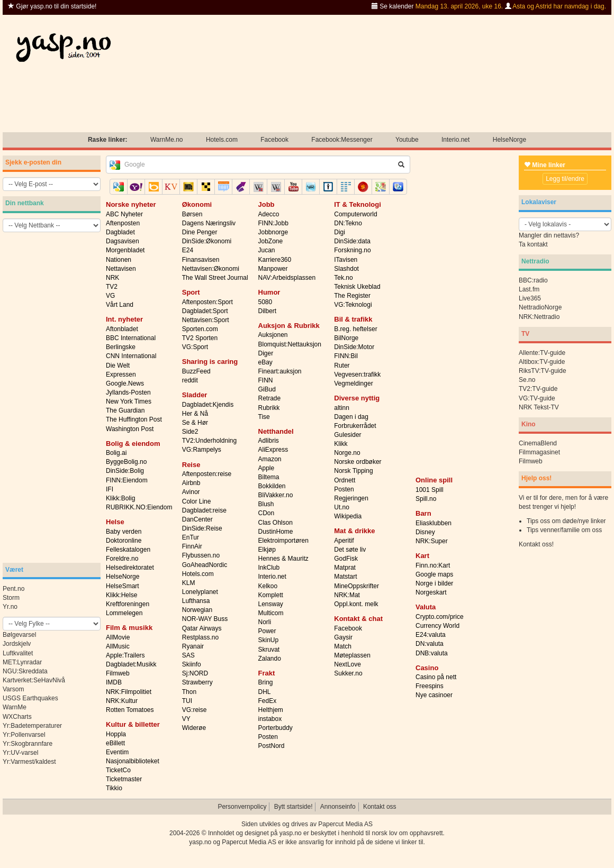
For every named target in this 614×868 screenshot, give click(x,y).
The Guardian (125, 410)
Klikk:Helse (121, 595)
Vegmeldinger (353, 383)
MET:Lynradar (22, 662)
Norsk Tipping (353, 471)
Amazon (270, 459)
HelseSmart (123, 586)
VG (110, 296)
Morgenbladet (125, 250)
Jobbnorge (273, 232)
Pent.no (13, 589)
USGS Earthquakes (30, 698)
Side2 (190, 432)
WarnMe (15, 707)
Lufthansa (196, 601)
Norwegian (197, 610)
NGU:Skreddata (25, 671)
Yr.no (10, 607)
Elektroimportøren (283, 541)
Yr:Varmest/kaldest (29, 762)
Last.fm (529, 289)
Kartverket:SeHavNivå (34, 680)
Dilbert (268, 311)
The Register (352, 296)
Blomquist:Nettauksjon (290, 344)
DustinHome (276, 532)
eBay (265, 362)
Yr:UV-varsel (20, 753)
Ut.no (342, 507)
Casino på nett (436, 677)
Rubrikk (269, 408)
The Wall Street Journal (215, 278)
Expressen (121, 374)
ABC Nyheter (124, 214)
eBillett (115, 743)
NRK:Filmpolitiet (129, 692)
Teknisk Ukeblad (357, 287)
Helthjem (271, 710)
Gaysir (343, 637)
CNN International (131, 356)
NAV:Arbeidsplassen (287, 278)
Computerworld (355, 214)
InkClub (269, 568)
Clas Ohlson (276, 523)
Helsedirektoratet (130, 568)
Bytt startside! (294, 807)
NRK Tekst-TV (539, 407)
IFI (110, 489)
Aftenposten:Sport (207, 302)
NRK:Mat (347, 595)
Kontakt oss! (536, 544)
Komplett (271, 595)
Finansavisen (201, 260)
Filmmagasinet (539, 452)
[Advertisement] (551, 73)
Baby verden (124, 532)
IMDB (114, 682)
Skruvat (269, 650)
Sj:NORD (195, 673)
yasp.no (291, 833)
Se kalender (392, 6)
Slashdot (346, 269)
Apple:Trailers (125, 655)
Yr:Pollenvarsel (24, 735)
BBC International (131, 338)
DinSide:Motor (354, 347)
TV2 (112, 287)
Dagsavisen (123, 241)
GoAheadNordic (205, 565)
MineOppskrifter (356, 586)
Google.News (125, 383)
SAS (188, 655)
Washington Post (130, 429)
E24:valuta (431, 635)
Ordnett (345, 480)
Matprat (345, 568)
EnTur (191, 537)
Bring (266, 682)
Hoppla (116, 734)
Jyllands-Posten (128, 392)
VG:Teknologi (353, 305)
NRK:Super (432, 541)
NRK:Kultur (122, 701)
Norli (265, 622)
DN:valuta (430, 644)
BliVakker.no (276, 495)
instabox (270, 719)
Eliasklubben (434, 523)
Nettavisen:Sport (206, 320)
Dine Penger (200, 232)
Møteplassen (352, 655)
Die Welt (118, 366)
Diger (266, 353)
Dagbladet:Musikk (131, 664)
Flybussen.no (201, 555)
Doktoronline (124, 541)
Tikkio (114, 788)
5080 (265, 302)
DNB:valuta (432, 653)
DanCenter (197, 519)
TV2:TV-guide (538, 389)
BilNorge (346, 338)
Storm (11, 598)
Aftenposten (123, 223)
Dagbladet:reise (204, 510)
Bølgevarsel (19, 635)
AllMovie (118, 637)
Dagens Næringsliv (209, 223)
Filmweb (118, 673)
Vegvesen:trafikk (357, 374)
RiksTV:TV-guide (543, 371)
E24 (188, 250)
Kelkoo (268, 586)
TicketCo (118, 770)
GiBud (267, 389)
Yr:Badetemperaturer (32, 726)
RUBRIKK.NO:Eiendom (139, 507)
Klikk (341, 444)
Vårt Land (120, 305)
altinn (342, 408)
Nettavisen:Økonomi (211, 269)
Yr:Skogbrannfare (28, 744)
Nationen (119, 260)
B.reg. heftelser (355, 329)
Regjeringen (351, 498)
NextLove (347, 664)
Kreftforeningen (128, 604)
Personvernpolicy (242, 807)
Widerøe (194, 728)
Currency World (437, 626)
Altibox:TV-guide (542, 362)
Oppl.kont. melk (356, 604)
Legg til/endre (565, 179)
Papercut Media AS (345, 824)
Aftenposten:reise (207, 474)
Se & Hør (195, 423)
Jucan (267, 250)
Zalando (270, 659)
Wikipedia (348, 516)
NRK (112, 278)
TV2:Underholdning (209, 441)
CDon (267, 513)
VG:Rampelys (202, 450)
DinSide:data (352, 241)
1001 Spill (430, 490)
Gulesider (347, 435)
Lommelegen (124, 613)
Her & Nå (195, 414)
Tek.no (343, 278)
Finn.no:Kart (433, 565)
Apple (267, 468)
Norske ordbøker (358, 462)
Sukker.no (348, 673)
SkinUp (269, 640)
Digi (340, 232)
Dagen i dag (351, 417)
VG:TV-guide (537, 398)
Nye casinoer (434, 695)
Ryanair (193, 646)
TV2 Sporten (200, 338)
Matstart (345, 577)
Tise (264, 417)
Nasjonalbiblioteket (133, 761)
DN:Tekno (348, 223)
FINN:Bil (346, 356)
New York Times (129, 401)
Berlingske (121, 347)
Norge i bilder (434, 583)
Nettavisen (121, 269)
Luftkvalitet (18, 653)
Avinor (191, 492)
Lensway (271, 604)
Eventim (117, 752)
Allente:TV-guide (542, 353)
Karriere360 (275, 260)
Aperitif (344, 541)
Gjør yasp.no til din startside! (52, 6)
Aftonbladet (122, 329)
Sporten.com (200, 329)
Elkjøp (267, 550)
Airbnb (191, 483)
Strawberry (197, 682)
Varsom (13, 689)
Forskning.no (352, 250)
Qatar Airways (202, 628)
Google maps (434, 574)
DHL (265, 692)
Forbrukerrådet (355, 426)
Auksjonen (273, 335)
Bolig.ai (116, 453)
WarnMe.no (167, 140)
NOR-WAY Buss (205, 619)
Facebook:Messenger (342, 140)
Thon (189, 692)
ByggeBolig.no (126, 462)
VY (186, 719)
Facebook (274, 140)
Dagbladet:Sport (205, 311)
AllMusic (118, 646)
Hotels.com (222, 140)
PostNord (272, 746)
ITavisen (346, 260)
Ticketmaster (124, 779)
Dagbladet (120, 232)
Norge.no (347, 453)
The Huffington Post (134, 419)
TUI (187, 701)
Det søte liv (350, 550)
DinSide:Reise (202, 528)
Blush (266, 504)
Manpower (273, 269)
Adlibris (269, 441)
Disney (425, 532)
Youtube (407, 140)
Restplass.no (200, 637)
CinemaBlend (538, 443)
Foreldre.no (122, 559)
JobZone (271, 241)
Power (267, 631)
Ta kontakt (533, 244)
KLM (189, 583)
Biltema (269, 477)
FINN (266, 380)
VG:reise (195, 710)
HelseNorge (509, 140)
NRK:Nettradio (539, 317)
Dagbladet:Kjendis (208, 405)
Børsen (192, 214)
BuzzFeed (196, 371)
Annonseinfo (338, 807)
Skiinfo (192, 664)
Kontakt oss (380, 807)
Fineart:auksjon (280, 371)
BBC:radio (533, 280)
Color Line (197, 501)
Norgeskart (431, 592)
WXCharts (17, 717)
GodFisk (346, 559)
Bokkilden (272, 486)
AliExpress (273, 450)
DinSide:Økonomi (207, 241)
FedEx (268, 701)
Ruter (342, 366)
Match (343, 646)
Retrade (270, 398)
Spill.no (426, 499)
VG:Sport (195, 347)
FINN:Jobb (273, 223)
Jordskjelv (17, 644)
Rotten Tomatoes (130, 710)
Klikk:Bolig (120, 498)
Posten (268, 737)
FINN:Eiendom (127, 480)
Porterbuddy (276, 728)
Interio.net (455, 140)
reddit (190, 380)
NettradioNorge (540, 307)
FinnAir (192, 546)
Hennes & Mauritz (283, 559)
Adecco (269, 214)
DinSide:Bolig (125, 471)
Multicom (271, 613)
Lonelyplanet (200, 592)
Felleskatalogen (128, 550)
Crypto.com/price (440, 617)
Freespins (430, 686)
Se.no (527, 380)
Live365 (530, 298)
